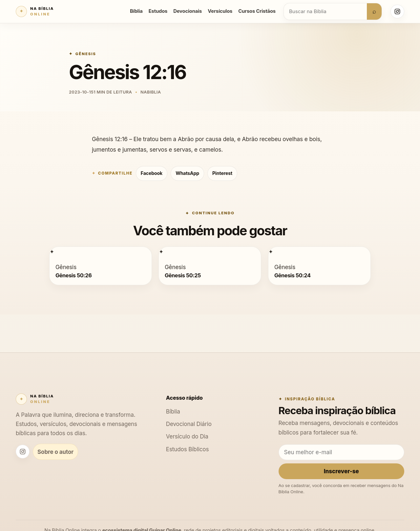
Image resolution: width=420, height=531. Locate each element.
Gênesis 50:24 (293, 275)
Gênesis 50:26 (73, 275)
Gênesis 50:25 (183, 275)
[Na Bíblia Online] (35, 11)
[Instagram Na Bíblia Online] (397, 11)
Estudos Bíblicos (188, 449)
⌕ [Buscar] (374, 11)
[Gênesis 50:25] (161, 252)
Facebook (152, 173)
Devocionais (188, 11)
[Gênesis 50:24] (271, 252)
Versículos (220, 11)
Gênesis (86, 54)
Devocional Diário (189, 424)
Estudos (158, 11)
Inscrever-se (341, 471)
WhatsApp (187, 173)
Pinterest (222, 173)
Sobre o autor (55, 452)
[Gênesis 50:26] (52, 252)
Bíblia (136, 11)
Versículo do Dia (187, 436)
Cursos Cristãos (257, 11)
